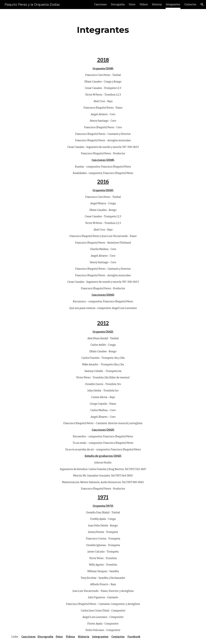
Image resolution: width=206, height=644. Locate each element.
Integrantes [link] (173, 4)
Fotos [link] (132, 4)
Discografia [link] (118, 4)
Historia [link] (157, 4)
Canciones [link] (100, 4)
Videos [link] (144, 4)
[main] (103, 30)
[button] (202, 5)
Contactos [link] (190, 4)
